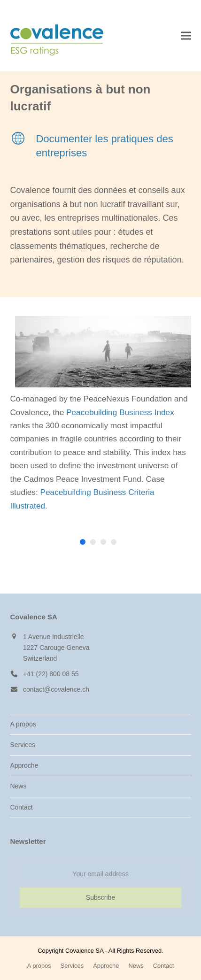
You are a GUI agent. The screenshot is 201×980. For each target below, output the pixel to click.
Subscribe (100, 897)
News (18, 786)
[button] (186, 36)
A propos (23, 724)
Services (23, 745)
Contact (21, 807)
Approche (24, 765)
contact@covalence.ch (56, 689)
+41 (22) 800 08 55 (51, 674)
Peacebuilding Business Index (120, 412)
